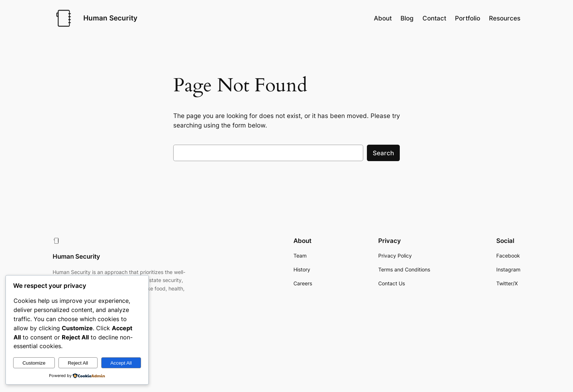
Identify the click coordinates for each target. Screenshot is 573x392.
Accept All (121, 363)
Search (383, 153)
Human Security (110, 18)
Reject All (78, 363)
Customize (34, 363)
